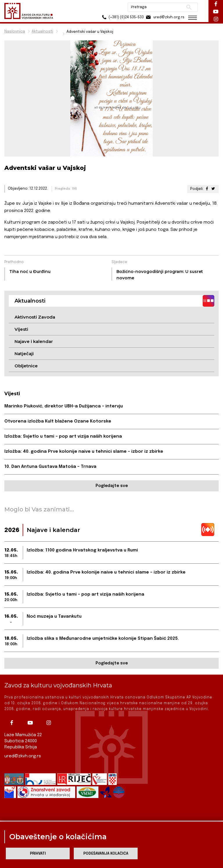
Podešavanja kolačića (106, 854)
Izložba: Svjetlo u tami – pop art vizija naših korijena (63, 436)
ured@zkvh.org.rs (23, 756)
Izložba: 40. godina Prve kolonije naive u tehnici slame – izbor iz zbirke (84, 452)
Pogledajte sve (112, 486)
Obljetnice (26, 366)
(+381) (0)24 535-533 (122, 17)
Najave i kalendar (34, 341)
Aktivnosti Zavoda (35, 317)
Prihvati (38, 854)
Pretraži (188, 7)
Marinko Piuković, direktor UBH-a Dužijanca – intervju (64, 406)
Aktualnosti (42, 32)
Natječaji (24, 354)
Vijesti (21, 329)
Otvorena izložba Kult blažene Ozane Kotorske (58, 421)
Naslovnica (15, 32)
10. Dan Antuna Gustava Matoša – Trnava (50, 467)
